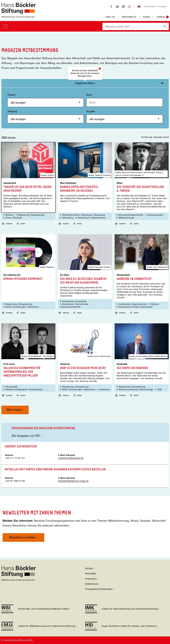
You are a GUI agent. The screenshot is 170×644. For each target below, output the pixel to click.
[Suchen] (165, 26)
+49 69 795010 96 (15, 481)
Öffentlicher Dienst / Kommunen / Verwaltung (83, 215)
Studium (155, 304)
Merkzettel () (129, 17)
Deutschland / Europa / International (135, 307)
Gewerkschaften (155, 215)
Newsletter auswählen (22, 537)
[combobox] (132, 26)
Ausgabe (125, 116)
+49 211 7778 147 (15, 458)
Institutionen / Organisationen (92, 218)
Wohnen (9, 215)
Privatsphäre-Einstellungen (99, 589)
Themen (46, 100)
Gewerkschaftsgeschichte (131, 215)
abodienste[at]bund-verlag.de (73, 481)
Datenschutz (92, 584)
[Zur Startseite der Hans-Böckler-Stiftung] (19, 16)
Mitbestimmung (126, 218)
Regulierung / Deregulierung (31, 215)
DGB (159, 389)
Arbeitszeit (104, 389)
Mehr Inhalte (14, 410)
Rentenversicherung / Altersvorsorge (136, 389)
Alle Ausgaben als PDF (26, 436)
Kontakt (89, 568)
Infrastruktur (68, 218)
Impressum (91, 579)
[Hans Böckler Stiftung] (19, 580)
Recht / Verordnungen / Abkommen (22, 307)
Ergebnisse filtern (85, 83)
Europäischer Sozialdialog (74, 301)
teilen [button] (21, 224)
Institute (161, 17)
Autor (89, 95)
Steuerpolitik (11, 387)
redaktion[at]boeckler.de (71, 458)
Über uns (110, 17)
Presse (146, 17)
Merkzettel (90, 574)
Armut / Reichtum (14, 218)
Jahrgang (46, 116)
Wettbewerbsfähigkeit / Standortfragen (24, 389)
